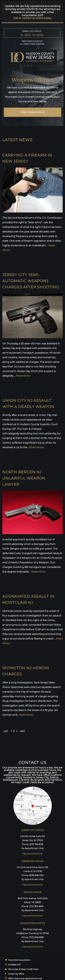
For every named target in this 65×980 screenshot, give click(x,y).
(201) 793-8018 (34, 35)
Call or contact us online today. (33, 18)
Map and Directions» (33, 854)
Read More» (23, 376)
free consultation (33, 112)
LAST (6, 731)
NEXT (23, 731)
